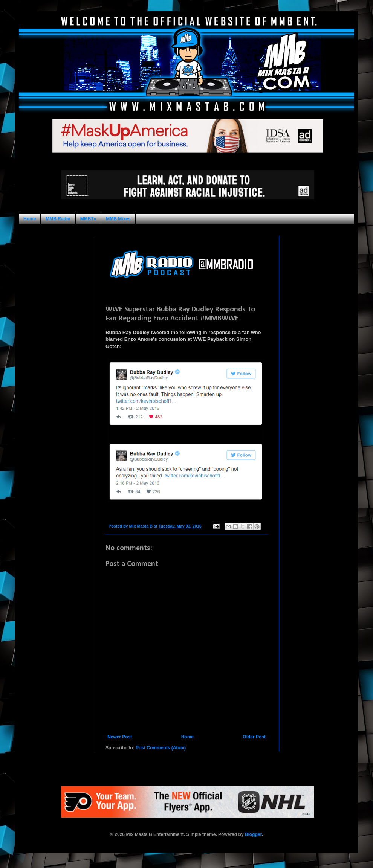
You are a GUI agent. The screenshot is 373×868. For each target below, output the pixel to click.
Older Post (254, 737)
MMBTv (88, 219)
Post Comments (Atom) (161, 748)
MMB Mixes (118, 219)
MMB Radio (58, 219)
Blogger (253, 834)
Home (30, 219)
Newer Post (120, 737)
